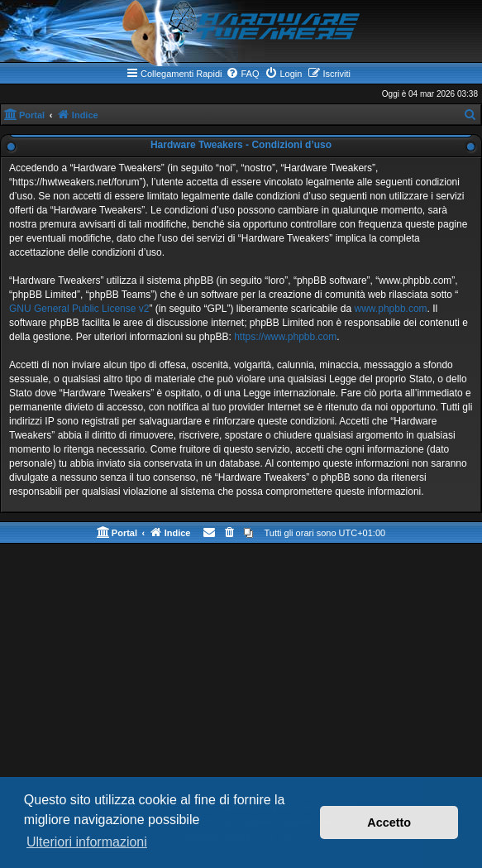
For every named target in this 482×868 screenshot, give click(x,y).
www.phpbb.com (391, 309)
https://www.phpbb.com (285, 337)
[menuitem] (242, 74)
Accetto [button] (389, 822)
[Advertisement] (241, 676)
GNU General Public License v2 (79, 309)
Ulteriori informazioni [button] (87, 842)
